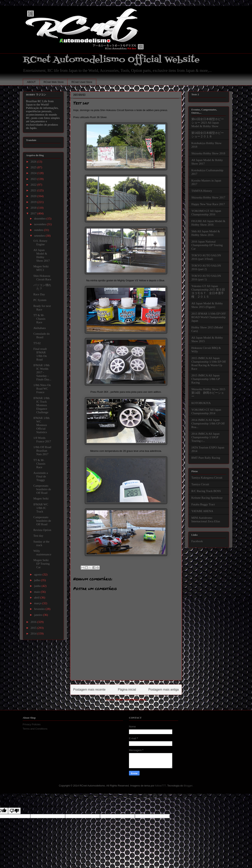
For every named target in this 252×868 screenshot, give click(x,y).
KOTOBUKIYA (201, 403)
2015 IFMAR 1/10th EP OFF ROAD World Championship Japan (209, 317)
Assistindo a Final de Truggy (41, 476)
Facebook (197, 541)
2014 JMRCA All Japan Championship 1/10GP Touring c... (205, 437)
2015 (34, 628)
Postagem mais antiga (164, 690)
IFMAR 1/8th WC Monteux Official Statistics (42, 425)
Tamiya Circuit (200, 484)
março (38, 603)
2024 (34, 173)
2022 (34, 185)
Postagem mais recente (89, 690)
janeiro (38, 615)
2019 (34, 202)
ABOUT (31, 82)
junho (38, 586)
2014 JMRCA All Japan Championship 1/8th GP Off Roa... (208, 423)
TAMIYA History (202, 191)
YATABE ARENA (202, 511)
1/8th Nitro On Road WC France (42, 389)
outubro (39, 230)
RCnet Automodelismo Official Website (111, 60)
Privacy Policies (32, 724)
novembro (40, 224)
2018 (34, 208)
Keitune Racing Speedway (207, 498)
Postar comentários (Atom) (131, 700)
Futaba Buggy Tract (203, 504)
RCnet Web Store (54, 82)
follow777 (161, 786)
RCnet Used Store (82, 82)
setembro (40, 236)
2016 (34, 622)
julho (38, 580)
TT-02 (37, 343)
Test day (38, 536)
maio (37, 592)
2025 (34, 167)
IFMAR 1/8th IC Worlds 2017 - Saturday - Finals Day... (42, 372)
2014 (34, 634)
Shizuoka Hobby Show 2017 (208, 197)
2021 (34, 190)
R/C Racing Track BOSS (206, 491)
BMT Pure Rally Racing (206, 458)
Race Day (39, 294)
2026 (34, 162)
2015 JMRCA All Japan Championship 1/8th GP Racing (206, 379)
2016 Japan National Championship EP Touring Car (207, 245)
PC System (40, 300)
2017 (34, 213)
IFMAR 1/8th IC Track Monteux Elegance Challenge (42, 405)
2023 (34, 179)
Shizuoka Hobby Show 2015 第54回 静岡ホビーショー (208, 393)
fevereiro (40, 609)
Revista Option (42, 530)
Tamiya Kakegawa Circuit (207, 478)
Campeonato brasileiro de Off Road (42, 489)
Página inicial (127, 690)
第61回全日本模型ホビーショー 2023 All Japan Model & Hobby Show (208, 123)
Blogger (188, 786)
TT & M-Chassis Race (39, 319)
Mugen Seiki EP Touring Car (42, 564)
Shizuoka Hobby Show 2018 (208, 153)
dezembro (40, 219)
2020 (34, 196)
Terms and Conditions (35, 729)
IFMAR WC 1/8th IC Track (41, 508)
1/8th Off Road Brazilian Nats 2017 (42, 451)
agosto (38, 574)
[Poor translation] (14, 811)
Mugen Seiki (41, 498)
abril (37, 598)
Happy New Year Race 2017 (208, 204)
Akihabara (40, 328)
